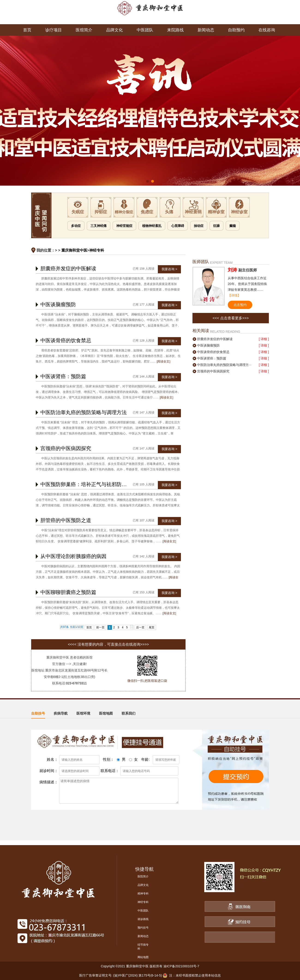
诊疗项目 (54, 30)
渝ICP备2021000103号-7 (181, 966)
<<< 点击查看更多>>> (231, 318)
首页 (27, 30)
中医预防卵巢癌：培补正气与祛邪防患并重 (89, 484)
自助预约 (236, 30)
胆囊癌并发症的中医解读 (68, 269)
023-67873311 (76, 683)
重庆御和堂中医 (74, 250)
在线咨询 (267, 30)
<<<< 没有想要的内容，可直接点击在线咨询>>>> (108, 644)
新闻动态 (206, 30)
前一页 (100, 627)
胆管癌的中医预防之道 (66, 520)
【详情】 (234, 295)
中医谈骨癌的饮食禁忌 (66, 340)
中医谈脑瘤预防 (58, 304)
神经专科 (97, 250)
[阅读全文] (163, 361)
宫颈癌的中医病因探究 (66, 448)
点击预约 (240, 305)
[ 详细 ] (264, 339)
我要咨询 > (169, 269)
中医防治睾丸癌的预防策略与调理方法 (84, 412)
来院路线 (175, 30)
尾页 (152, 627)
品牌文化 (114, 30)
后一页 (140, 627)
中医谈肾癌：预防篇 (63, 376)
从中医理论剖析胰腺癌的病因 (73, 556)
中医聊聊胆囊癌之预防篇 (68, 592)
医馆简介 (84, 30)
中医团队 (145, 30)
